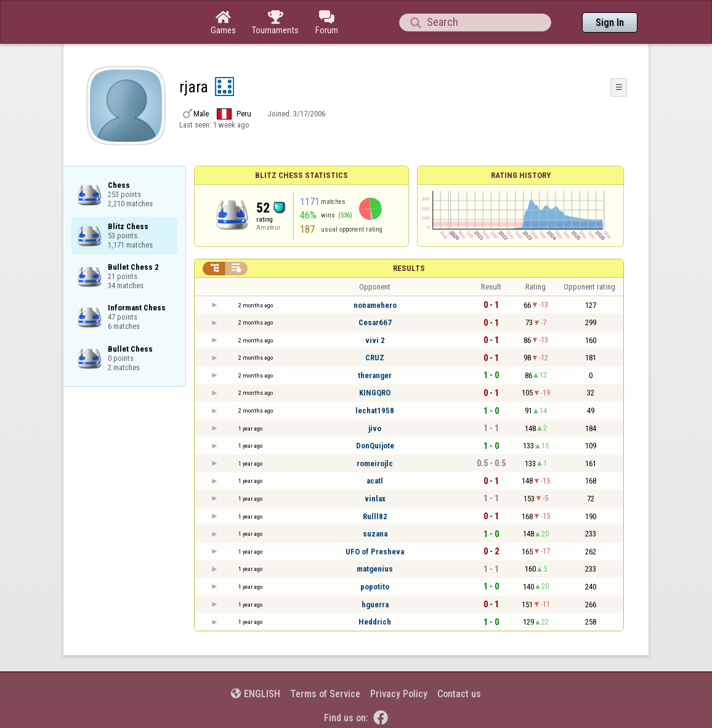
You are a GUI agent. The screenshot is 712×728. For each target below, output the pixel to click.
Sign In (610, 22)
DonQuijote (375, 446)
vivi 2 (375, 340)
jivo (375, 428)
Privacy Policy (399, 694)
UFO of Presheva (375, 552)
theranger (375, 375)
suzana (375, 534)
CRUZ (375, 358)
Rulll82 (375, 516)
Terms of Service (325, 694)
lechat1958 (375, 411)
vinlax (375, 499)
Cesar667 (375, 322)
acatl (375, 481)
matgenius (375, 569)
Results (409, 268)
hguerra (375, 605)
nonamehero (375, 305)
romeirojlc (375, 463)
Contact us (459, 694)
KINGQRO (375, 393)
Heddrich (375, 622)
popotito (375, 587)
